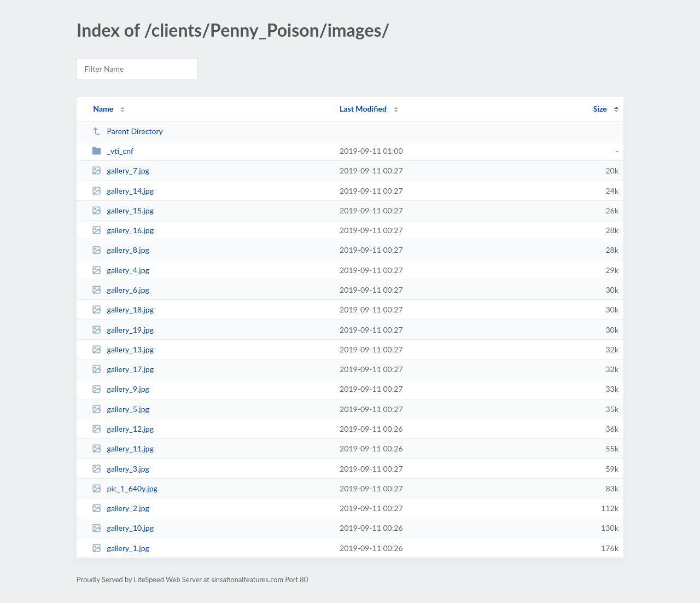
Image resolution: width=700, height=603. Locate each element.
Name (103, 109)
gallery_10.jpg (123, 528)
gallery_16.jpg (123, 230)
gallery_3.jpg (121, 469)
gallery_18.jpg (123, 309)
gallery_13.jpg (123, 349)
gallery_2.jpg (121, 508)
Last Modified (363, 109)
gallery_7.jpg (121, 170)
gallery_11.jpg (123, 448)
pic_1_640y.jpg (125, 488)
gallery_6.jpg (121, 290)
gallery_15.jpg (123, 210)
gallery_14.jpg (123, 191)
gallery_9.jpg (121, 389)
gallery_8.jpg (121, 250)
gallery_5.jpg (121, 409)
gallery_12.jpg (123, 429)
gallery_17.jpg (123, 369)
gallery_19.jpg (123, 330)
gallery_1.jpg (121, 548)
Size (600, 109)
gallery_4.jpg (121, 270)
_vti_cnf (113, 151)
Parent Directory (127, 131)
